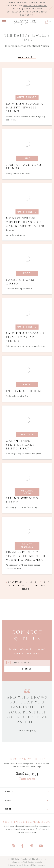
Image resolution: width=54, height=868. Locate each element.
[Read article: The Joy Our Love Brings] (27, 154)
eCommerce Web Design (23, 862)
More (27, 809)
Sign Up (27, 669)
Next (27, 589)
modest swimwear (35, 6)
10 (23, 586)
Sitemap (42, 865)
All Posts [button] (27, 57)
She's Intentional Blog (27, 822)
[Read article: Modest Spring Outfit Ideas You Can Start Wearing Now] (27, 212)
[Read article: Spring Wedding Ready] (27, 488)
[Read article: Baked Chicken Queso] (27, 269)
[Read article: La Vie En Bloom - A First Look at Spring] (27, 325)
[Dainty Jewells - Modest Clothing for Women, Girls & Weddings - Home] (25, 22)
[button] (4, 22)
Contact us (27, 779)
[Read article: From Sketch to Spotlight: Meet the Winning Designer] (27, 545)
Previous (14, 582)
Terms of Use (30, 865)
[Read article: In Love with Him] (27, 379)
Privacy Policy (15, 865)
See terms (27, 15)
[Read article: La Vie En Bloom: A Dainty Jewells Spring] (27, 97)
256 (36, 586)
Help (27, 800)
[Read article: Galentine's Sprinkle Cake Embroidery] (27, 432)
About (27, 792)
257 (43, 586)
